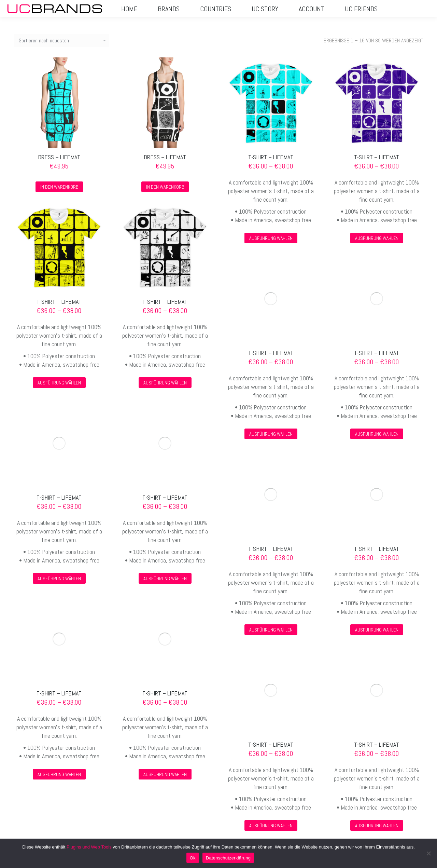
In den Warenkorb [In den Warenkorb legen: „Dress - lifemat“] (59, 187)
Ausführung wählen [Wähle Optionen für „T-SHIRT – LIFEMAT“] (271, 238)
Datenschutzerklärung (228, 858)
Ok (193, 858)
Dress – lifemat (59, 157)
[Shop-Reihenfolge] (61, 41)
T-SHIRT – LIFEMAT (271, 157)
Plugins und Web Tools (89, 847)
